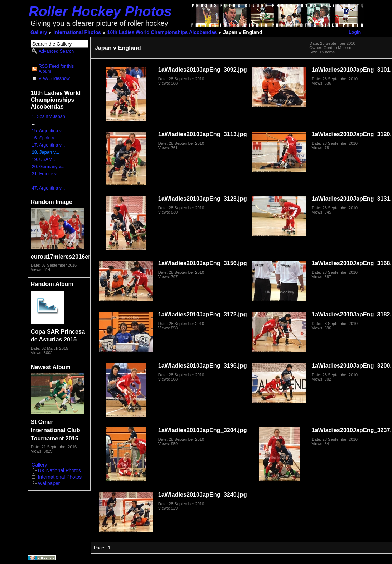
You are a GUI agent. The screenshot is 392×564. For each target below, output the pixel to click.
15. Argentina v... (49, 131)
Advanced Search (56, 51)
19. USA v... (43, 159)
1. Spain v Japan (49, 116)
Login (355, 32)
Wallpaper (49, 484)
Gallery (39, 32)
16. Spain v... (45, 138)
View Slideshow (54, 78)
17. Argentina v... (49, 145)
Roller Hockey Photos (100, 11)
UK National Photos (59, 471)
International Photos (77, 32)
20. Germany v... (48, 167)
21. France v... (46, 174)
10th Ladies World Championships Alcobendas (162, 32)
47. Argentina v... (49, 188)
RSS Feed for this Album (56, 69)
